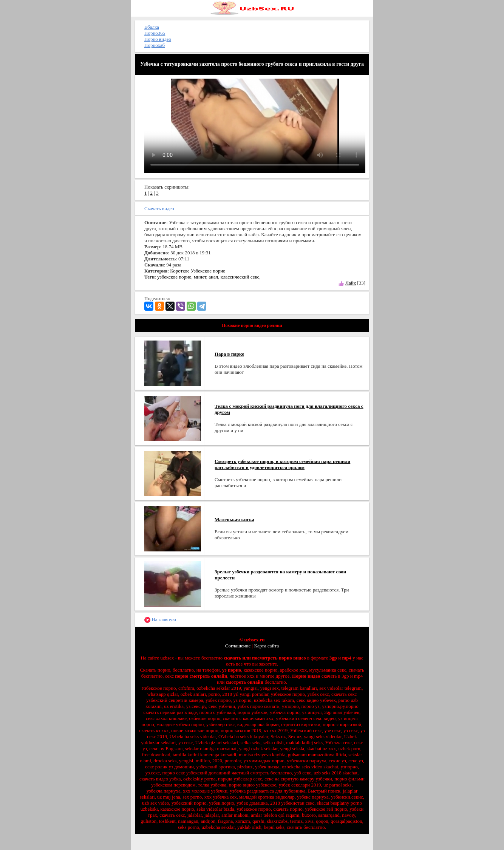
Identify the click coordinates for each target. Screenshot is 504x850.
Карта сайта (266, 646)
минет (200, 277)
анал (213, 277)
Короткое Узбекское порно (198, 271)
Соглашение (238, 646)
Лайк (351, 283)
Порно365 (155, 33)
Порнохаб (155, 45)
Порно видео (158, 39)
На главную (160, 620)
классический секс (240, 277)
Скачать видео (159, 208)
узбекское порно (174, 277)
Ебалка (152, 27)
